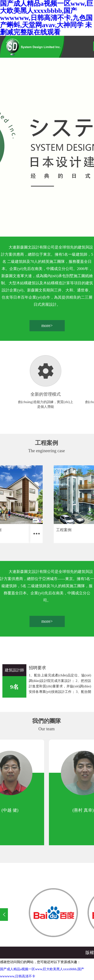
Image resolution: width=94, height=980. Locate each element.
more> (47, 326)
